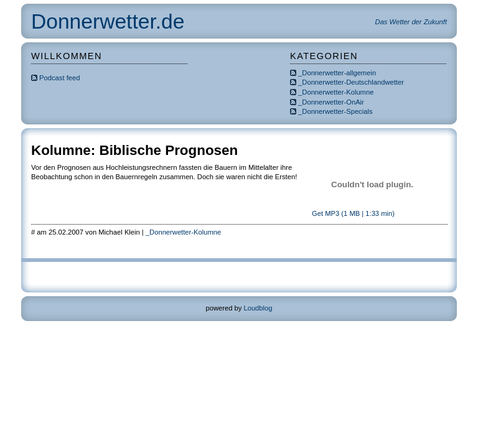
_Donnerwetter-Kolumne (336, 92)
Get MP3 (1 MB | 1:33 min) (352, 213)
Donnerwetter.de (108, 21)
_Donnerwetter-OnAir (331, 102)
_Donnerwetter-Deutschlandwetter (351, 82)
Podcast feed (55, 78)
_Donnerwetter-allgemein (337, 73)
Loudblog (258, 308)
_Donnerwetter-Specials (335, 111)
